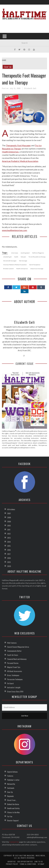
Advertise (12, 862)
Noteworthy (11, 784)
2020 (9, 566)
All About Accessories (15, 671)
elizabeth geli (7, 257)
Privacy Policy (12, 864)
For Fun (10, 816)
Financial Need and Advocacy (17, 659)
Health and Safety (13, 808)
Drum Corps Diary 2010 (15, 691)
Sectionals (11, 788)
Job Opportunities (25, 862)
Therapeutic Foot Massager (18, 145)
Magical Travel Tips (14, 667)
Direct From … (12, 800)
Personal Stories (13, 663)
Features (10, 776)
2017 (9, 554)
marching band (25, 253)
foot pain (23, 257)
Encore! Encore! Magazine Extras (18, 647)
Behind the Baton (13, 804)
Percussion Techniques (15, 679)
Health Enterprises (10, 152)
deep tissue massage (37, 269)
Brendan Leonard (8, 269)
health (16, 257)
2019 (9, 562)
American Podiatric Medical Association (20, 161)
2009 (9, 521)
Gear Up (8, 67)
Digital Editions (12, 772)
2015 (9, 546)
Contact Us (14, 842)
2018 (9, 558)
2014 (9, 542)
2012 (9, 534)
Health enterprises (22, 269)
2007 (9, 513)
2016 (9, 550)
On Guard (10, 683)
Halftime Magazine (38, 253)
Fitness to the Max (13, 812)
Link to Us (39, 862)
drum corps (15, 253)
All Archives (11, 509)
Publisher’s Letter (13, 780)
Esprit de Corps (13, 655)
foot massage (23, 261)
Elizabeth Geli (30, 88)
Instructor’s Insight (14, 687)
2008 (9, 517)
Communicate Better (14, 651)
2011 (9, 530)
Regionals (10, 796)
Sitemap (41, 864)
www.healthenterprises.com (14, 230)
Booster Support (13, 820)
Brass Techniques (13, 675)
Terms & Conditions (28, 864)
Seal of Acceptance (35, 265)
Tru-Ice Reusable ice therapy (37, 257)
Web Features (12, 643)
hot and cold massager (10, 261)
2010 (9, 526)
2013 (9, 538)
